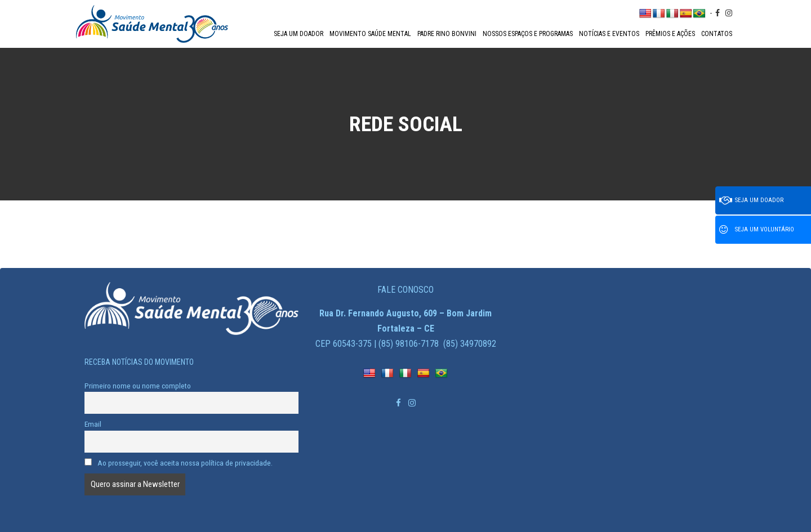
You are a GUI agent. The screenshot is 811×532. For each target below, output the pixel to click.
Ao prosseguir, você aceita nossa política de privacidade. (179, 463)
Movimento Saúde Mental (370, 34)
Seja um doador (298, 34)
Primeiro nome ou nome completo (138, 386)
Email (93, 424)
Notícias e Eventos (609, 34)
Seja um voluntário (757, 230)
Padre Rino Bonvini (447, 34)
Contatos (717, 34)
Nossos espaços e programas (528, 34)
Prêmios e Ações (670, 34)
